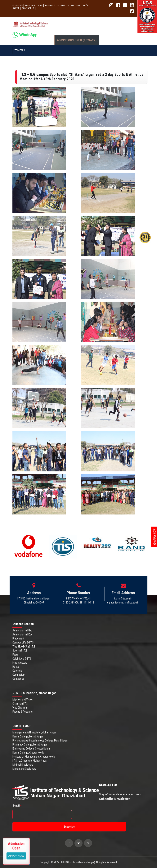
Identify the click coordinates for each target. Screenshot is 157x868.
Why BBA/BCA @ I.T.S (24, 647)
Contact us (18, 679)
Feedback (50, 6)
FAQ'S (85, 6)
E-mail (17, 806)
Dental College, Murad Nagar (28, 737)
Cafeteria (17, 671)
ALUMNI (61, 6)
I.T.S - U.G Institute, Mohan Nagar (30, 761)
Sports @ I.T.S (20, 651)
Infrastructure (20, 663)
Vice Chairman (20, 708)
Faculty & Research (23, 712)
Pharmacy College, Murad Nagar (30, 745)
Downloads (74, 6)
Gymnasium (19, 675)
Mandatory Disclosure (24, 769)
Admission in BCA (22, 634)
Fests (15, 655)
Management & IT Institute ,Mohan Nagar (34, 732)
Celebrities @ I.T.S (22, 659)
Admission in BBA (22, 630)
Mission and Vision (23, 700)
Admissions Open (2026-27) (77, 40)
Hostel (16, 667)
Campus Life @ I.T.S (23, 643)
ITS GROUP (18, 6)
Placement (18, 639)
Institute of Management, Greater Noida (34, 757)
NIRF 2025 (30, 6)
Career (16, 8)
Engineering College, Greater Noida (31, 749)
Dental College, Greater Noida (28, 753)
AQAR (40, 6)
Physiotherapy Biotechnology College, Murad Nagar (40, 741)
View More (16, 856)
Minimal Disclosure (23, 765)
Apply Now (155, 537)
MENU (20, 50)
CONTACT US (28, 8)
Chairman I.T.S (20, 704)
